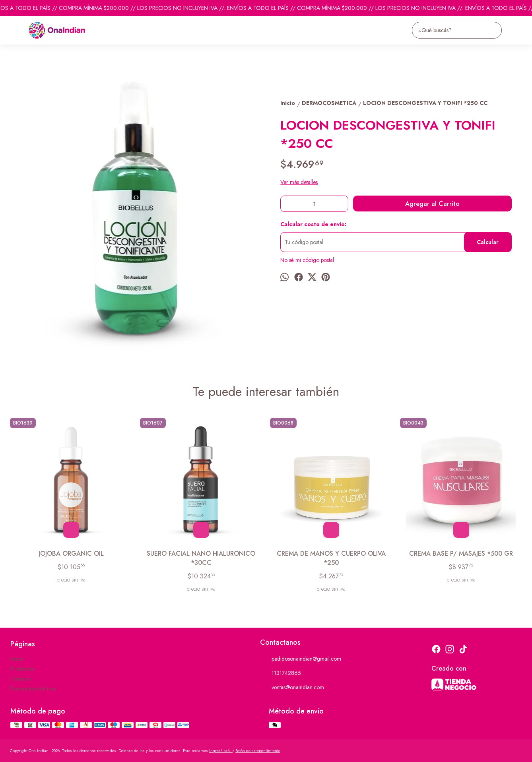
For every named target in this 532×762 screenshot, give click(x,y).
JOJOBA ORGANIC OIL (71, 554)
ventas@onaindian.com (292, 688)
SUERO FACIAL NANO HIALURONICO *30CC (201, 558)
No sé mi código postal (307, 260)
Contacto (21, 679)
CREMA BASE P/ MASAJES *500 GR (461, 554)
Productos (22, 669)
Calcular (488, 242)
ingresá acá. (221, 751)
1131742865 (281, 673)
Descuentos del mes (33, 688)
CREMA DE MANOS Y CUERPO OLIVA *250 (331, 558)
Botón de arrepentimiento (258, 751)
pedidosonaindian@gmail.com (301, 659)
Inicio (17, 659)
